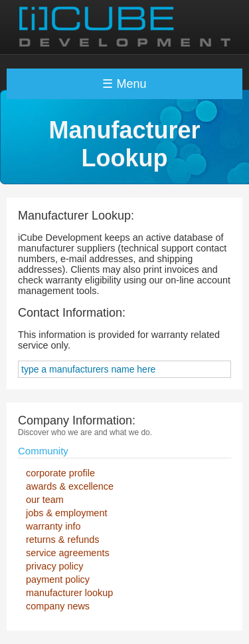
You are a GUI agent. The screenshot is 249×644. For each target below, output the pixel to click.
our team (45, 500)
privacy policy (54, 566)
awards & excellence (70, 486)
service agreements (68, 553)
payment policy (58, 579)
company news (58, 606)
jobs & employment (66, 513)
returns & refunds (62, 540)
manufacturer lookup (69, 593)
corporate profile (60, 473)
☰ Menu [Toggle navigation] (124, 84)
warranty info (53, 526)
